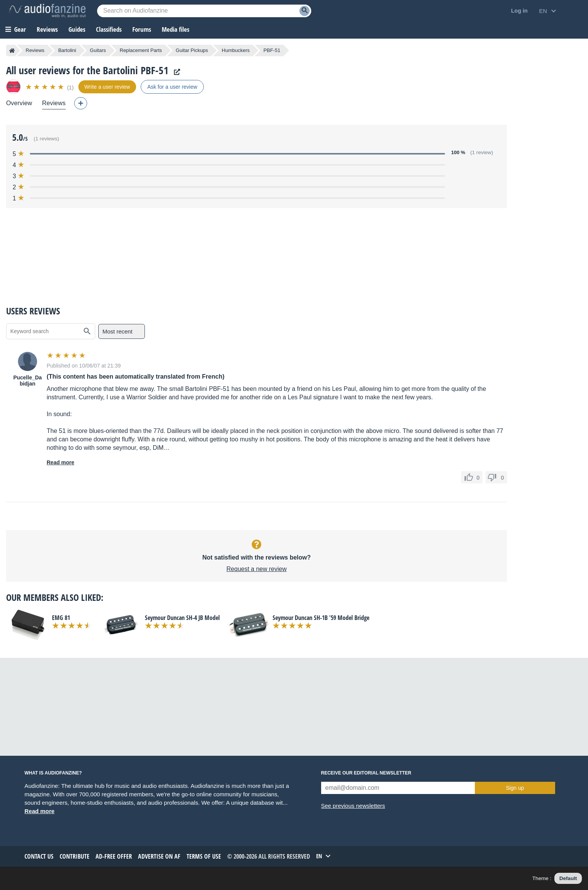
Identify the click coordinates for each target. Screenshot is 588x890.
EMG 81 (61, 618)
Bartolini (67, 50)
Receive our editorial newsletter (366, 773)
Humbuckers (236, 50)
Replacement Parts (141, 50)
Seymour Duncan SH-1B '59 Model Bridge (321, 618)
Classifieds (109, 29)
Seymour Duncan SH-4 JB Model (182, 618)
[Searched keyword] (204, 11)
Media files (175, 29)
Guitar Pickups (192, 50)
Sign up (515, 788)
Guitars (98, 50)
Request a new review (256, 569)
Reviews (47, 29)
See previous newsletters (353, 806)
